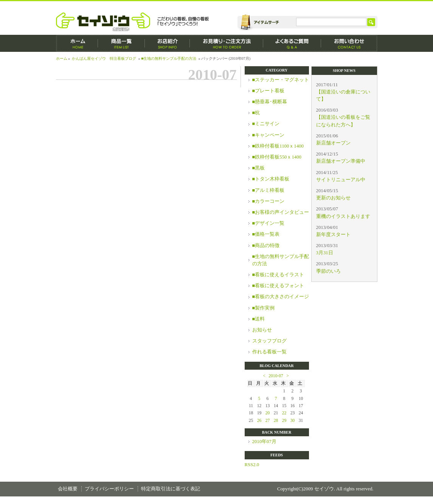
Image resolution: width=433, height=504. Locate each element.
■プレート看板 (268, 91)
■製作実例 (264, 308)
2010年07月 (264, 442)
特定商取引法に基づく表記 (171, 489)
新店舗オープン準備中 (341, 161)
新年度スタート (333, 235)
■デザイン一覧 (268, 223)
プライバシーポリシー (109, 489)
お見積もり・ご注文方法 (227, 43)
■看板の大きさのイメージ (281, 297)
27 (268, 420)
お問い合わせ (349, 43)
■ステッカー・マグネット (281, 80)
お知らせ (262, 330)
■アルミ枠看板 (268, 190)
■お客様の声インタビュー (281, 212)
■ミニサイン (266, 124)
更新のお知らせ (333, 198)
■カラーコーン (268, 201)
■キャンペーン (268, 135)
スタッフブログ (269, 341)
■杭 (256, 113)
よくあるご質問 (292, 43)
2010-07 (276, 376)
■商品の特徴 (266, 246)
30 (293, 420)
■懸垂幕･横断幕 (270, 102)
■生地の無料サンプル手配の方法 (169, 58)
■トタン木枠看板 (271, 179)
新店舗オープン (333, 143)
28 (276, 420)
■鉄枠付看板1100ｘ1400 (278, 146)
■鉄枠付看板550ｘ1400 (277, 157)
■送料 (259, 319)
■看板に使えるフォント (278, 286)
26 (259, 420)
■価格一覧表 (266, 234)
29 (284, 420)
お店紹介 (167, 43)
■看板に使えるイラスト (278, 275)
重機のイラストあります (343, 216)
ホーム (77, 43)
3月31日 (325, 253)
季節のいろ (328, 271)
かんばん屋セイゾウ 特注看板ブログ (104, 58)
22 (284, 413)
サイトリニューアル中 (341, 180)
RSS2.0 (252, 465)
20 (268, 413)
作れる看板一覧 (269, 352)
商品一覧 (121, 43)
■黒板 (259, 168)
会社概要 (68, 489)
